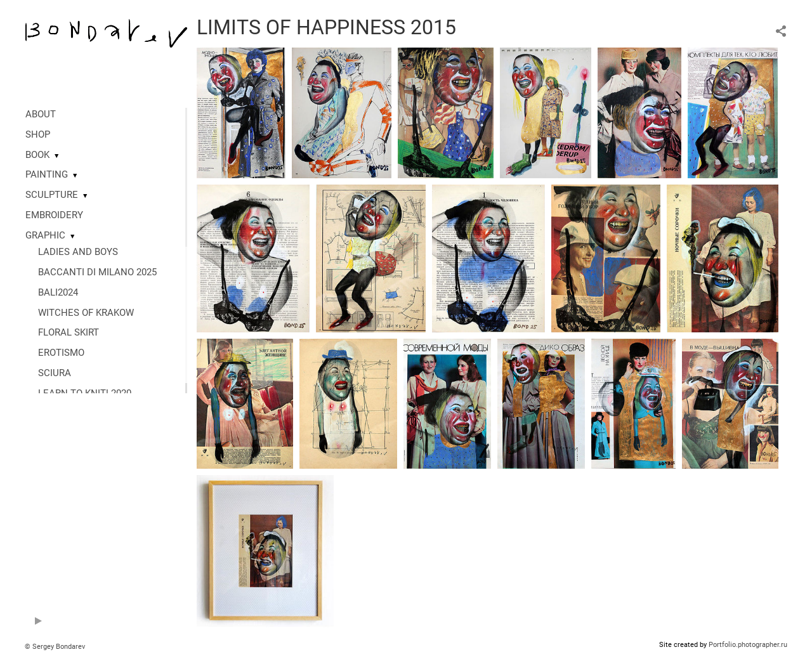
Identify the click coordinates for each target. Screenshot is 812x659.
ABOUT (41, 114)
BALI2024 (58, 292)
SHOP (38, 134)
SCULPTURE (52, 195)
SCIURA (55, 373)
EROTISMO (61, 353)
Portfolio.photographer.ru (748, 645)
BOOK (37, 155)
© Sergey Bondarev (55, 647)
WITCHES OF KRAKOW (86, 313)
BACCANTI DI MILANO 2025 (97, 272)
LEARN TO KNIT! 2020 (85, 393)
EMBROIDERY (54, 215)
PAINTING (47, 174)
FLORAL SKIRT (69, 332)
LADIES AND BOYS (78, 252)
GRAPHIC (45, 235)
